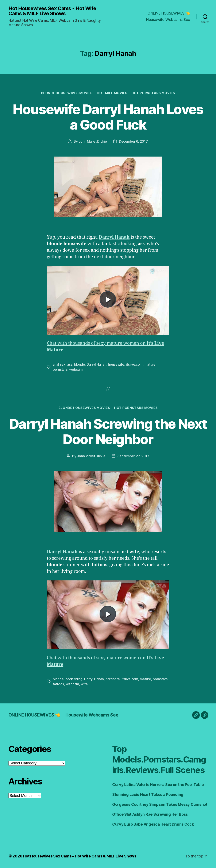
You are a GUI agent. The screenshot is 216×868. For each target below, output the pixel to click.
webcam (76, 369)
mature (150, 364)
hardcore (113, 679)
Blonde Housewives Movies (67, 93)
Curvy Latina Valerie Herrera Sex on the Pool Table (158, 785)
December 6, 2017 (133, 141)
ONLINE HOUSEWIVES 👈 (169, 13)
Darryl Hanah (114, 237)
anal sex (59, 364)
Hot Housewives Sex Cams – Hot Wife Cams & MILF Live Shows (80, 856)
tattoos (58, 684)
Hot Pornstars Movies (153, 93)
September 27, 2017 (133, 456)
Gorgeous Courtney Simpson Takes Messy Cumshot (160, 804)
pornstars (60, 369)
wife (84, 684)
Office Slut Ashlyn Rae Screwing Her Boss (150, 814)
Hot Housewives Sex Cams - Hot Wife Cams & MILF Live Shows (52, 11)
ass (70, 364)
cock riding (74, 679)
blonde (79, 364)
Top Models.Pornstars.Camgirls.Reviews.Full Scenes (159, 759)
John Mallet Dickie (93, 141)
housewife (116, 364)
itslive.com (134, 364)
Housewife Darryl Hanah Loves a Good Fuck (108, 117)
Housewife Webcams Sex (168, 20)
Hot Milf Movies (112, 93)
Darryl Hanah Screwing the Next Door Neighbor (108, 431)
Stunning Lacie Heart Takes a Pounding (148, 794)
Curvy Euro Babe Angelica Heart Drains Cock (153, 824)
